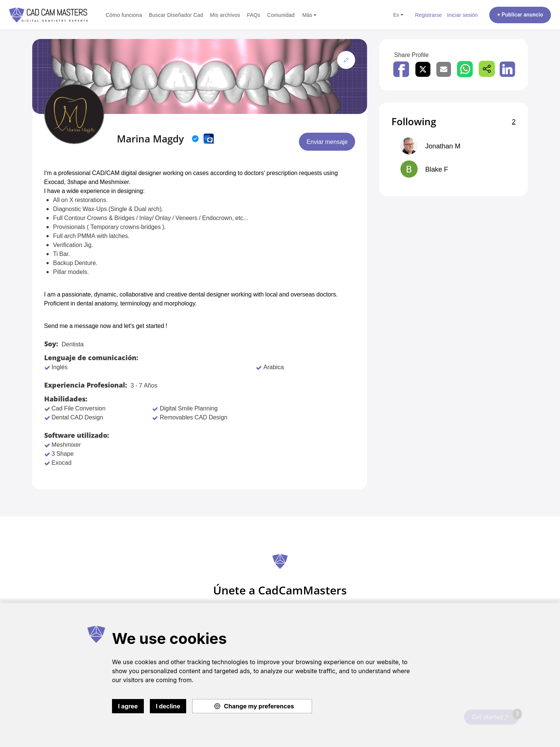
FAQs (254, 15)
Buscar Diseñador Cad (176, 15)
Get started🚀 (495, 715)
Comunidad (281, 15)
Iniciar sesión (463, 15)
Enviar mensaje (327, 142)
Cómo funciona (124, 15)
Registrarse (429, 15)
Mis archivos (225, 15)
